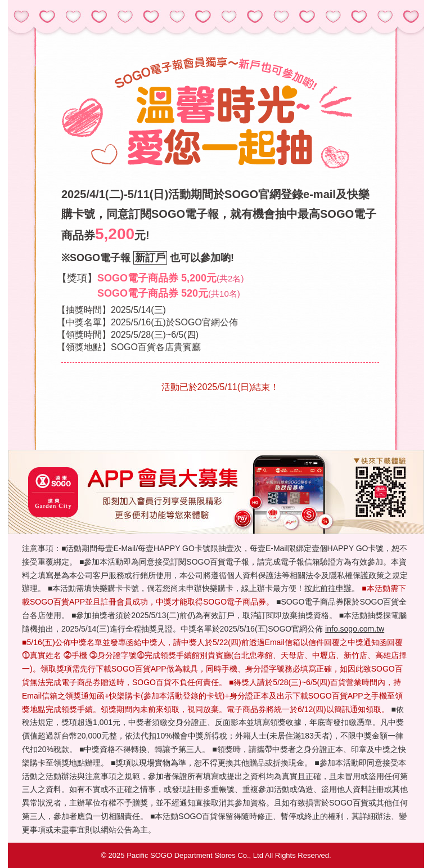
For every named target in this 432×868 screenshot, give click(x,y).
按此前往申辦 (328, 588)
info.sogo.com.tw (355, 629)
